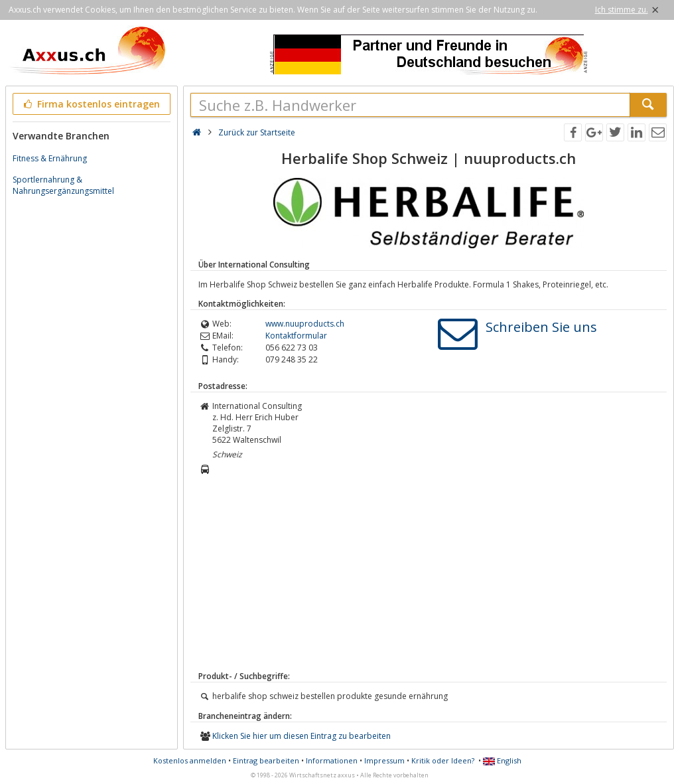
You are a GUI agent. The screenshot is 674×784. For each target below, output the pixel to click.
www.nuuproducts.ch (305, 324)
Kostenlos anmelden (190, 760)
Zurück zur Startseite (257, 132)
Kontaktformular (296, 336)
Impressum (384, 760)
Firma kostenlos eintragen (91, 104)
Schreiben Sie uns (541, 327)
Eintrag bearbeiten (266, 760)
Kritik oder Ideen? (443, 760)
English (502, 760)
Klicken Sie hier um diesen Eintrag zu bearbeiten (302, 736)
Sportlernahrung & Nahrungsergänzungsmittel (63, 185)
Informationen (332, 760)
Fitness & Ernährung (50, 158)
